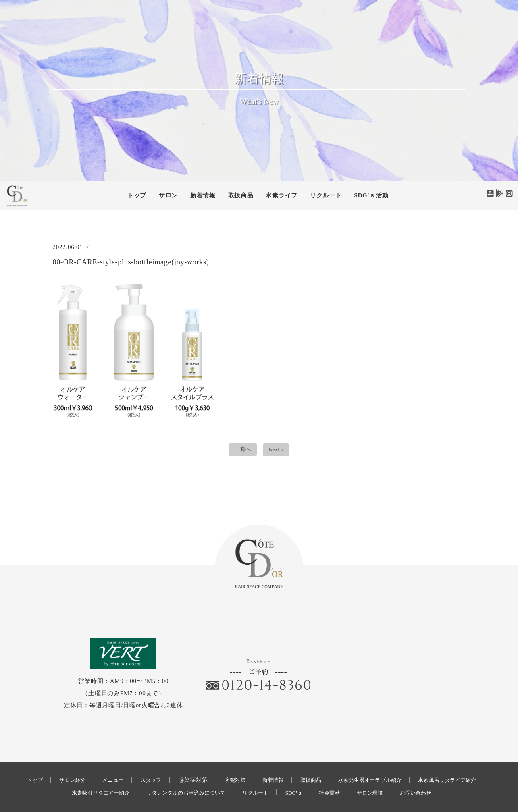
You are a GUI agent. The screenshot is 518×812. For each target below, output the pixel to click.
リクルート (326, 195)
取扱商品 (241, 195)
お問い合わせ (252, 773)
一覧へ (241, 451)
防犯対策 (271, 747)
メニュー (144, 747)
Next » (278, 451)
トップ (137, 195)
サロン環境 (448, 760)
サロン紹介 (100, 747)
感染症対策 (228, 747)
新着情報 (312, 747)
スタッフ (184, 747)
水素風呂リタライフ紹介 (73, 760)
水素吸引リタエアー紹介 (155, 760)
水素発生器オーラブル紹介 (417, 747)
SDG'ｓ (366, 760)
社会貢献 (405, 760)
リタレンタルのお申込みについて (249, 760)
